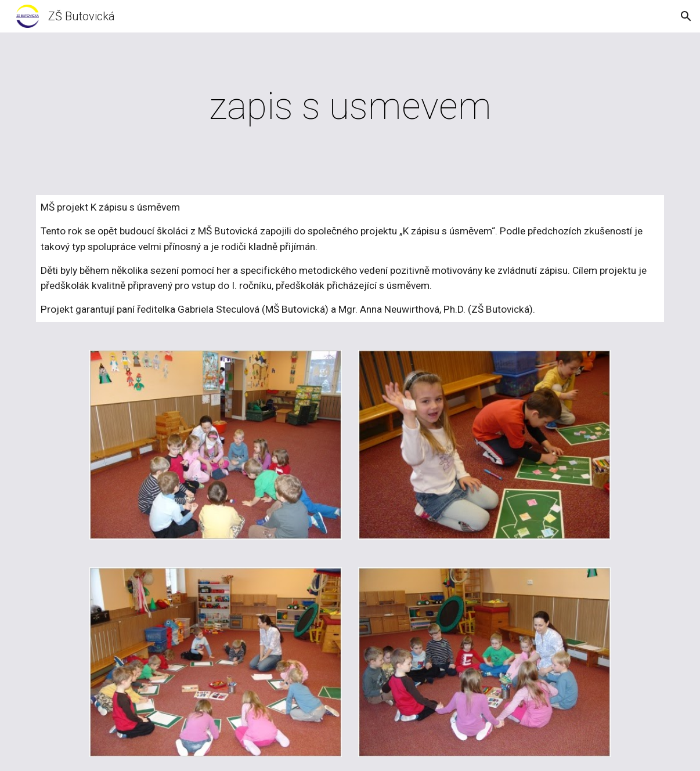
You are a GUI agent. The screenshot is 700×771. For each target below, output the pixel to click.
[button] (686, 16)
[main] (350, 107)
